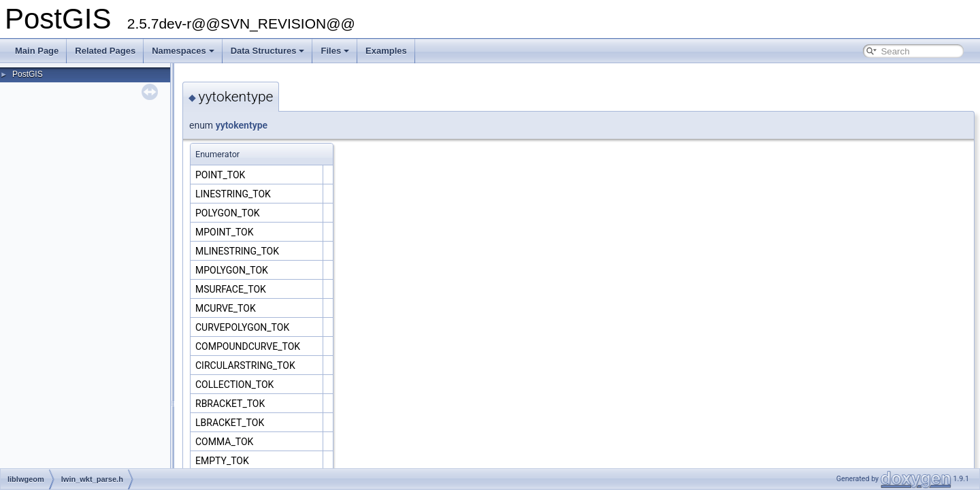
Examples (386, 51)
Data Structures (268, 51)
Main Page (37, 51)
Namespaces (183, 51)
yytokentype (242, 125)
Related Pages (105, 51)
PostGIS (28, 74)
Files (335, 51)
